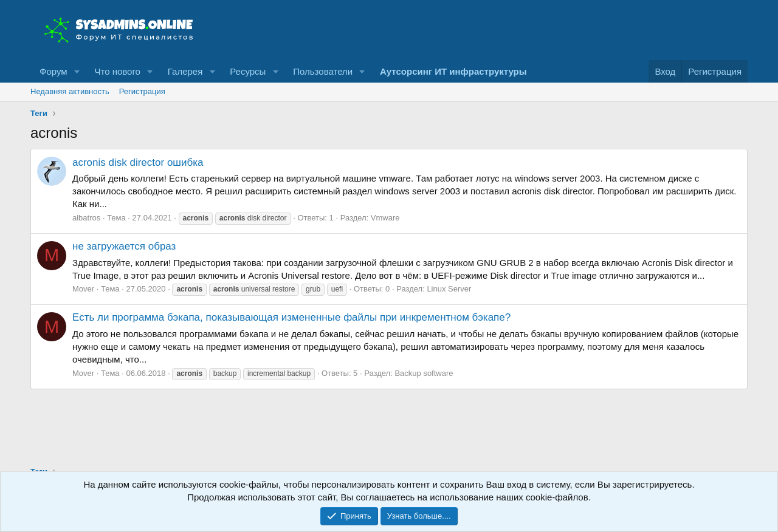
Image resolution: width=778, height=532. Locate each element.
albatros (86, 218)
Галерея (185, 71)
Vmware (385, 218)
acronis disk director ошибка (138, 162)
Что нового (117, 71)
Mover (83, 289)
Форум (53, 71)
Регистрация (142, 91)
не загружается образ (124, 246)
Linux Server (449, 289)
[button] (77, 71)
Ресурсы (248, 71)
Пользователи (323, 71)
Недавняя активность (70, 91)
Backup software (424, 373)
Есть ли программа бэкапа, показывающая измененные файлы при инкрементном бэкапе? (291, 317)
